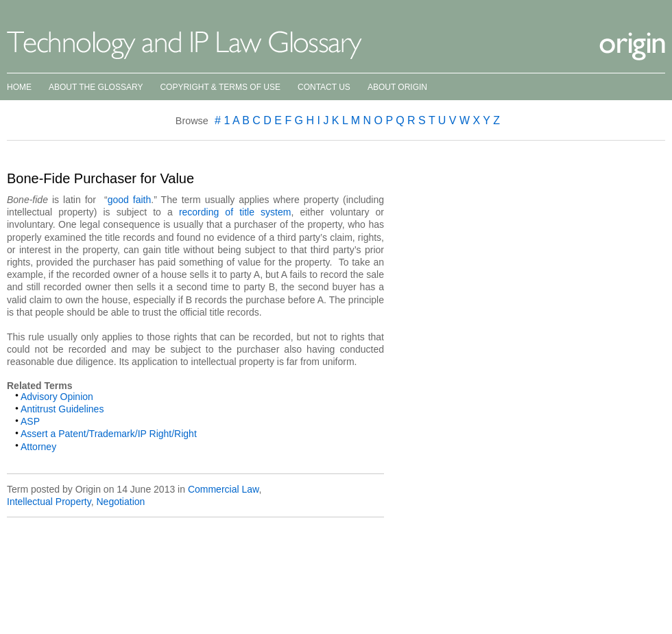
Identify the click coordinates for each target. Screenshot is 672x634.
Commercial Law (223, 489)
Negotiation (120, 502)
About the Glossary (96, 87)
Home (19, 87)
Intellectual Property (49, 502)
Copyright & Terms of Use (220, 87)
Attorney (38, 447)
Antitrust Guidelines (62, 409)
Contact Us (324, 87)
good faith (130, 200)
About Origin (397, 87)
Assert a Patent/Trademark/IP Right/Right (109, 434)
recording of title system (235, 212)
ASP (30, 421)
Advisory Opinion (57, 397)
